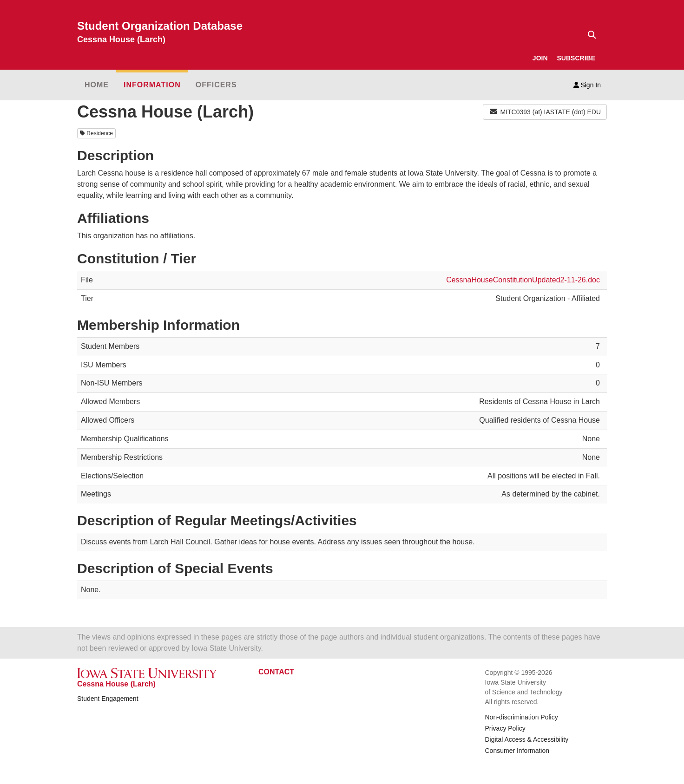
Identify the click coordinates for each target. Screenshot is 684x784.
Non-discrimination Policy (522, 717)
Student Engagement (108, 699)
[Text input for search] (589, 35)
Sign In (587, 85)
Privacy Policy (505, 728)
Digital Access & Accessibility (527, 739)
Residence (96, 133)
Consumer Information (517, 751)
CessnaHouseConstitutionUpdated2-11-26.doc (523, 280)
